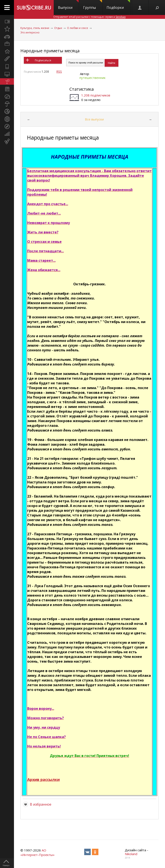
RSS (59, 71)
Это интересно (30, 32)
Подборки (118, 5)
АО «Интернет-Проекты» (37, 852)
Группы (93, 5)
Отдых (58, 28)
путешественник (92, 78)
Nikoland (131, 854)
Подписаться (43, 60)
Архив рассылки (44, 779)
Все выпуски (94, 119)
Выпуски (68, 5)
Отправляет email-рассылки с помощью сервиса (89, 17)
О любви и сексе (78, 28)
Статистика (82, 89)
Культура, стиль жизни (35, 28)
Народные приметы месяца (50, 51)
